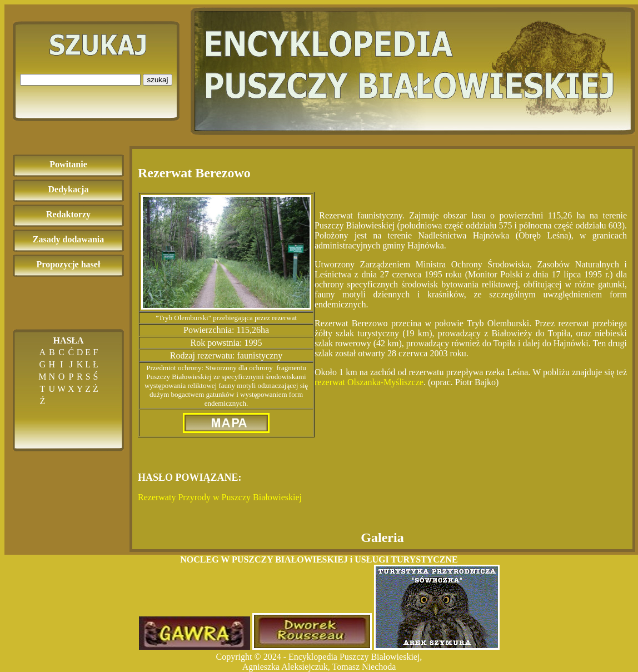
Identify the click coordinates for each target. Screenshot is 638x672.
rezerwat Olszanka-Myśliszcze (369, 382)
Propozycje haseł (69, 264)
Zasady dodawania (69, 239)
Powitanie (68, 164)
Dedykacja (69, 189)
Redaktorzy (68, 214)
